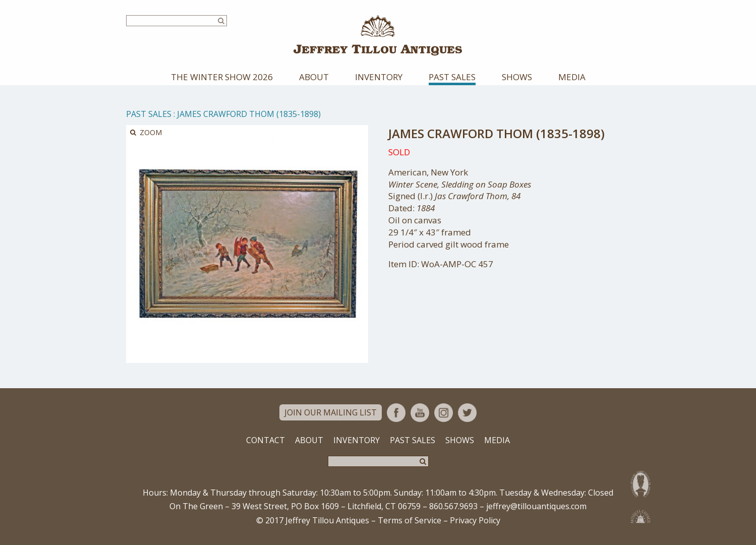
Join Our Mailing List (331, 413)
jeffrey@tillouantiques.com (536, 508)
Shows (517, 78)
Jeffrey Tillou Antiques (378, 36)
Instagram (444, 414)
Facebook (396, 414)
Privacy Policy (475, 521)
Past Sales (452, 78)
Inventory (379, 78)
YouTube (420, 414)
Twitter (467, 414)
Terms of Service (410, 521)
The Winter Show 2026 (222, 78)
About (314, 78)
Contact (266, 441)
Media (572, 78)
